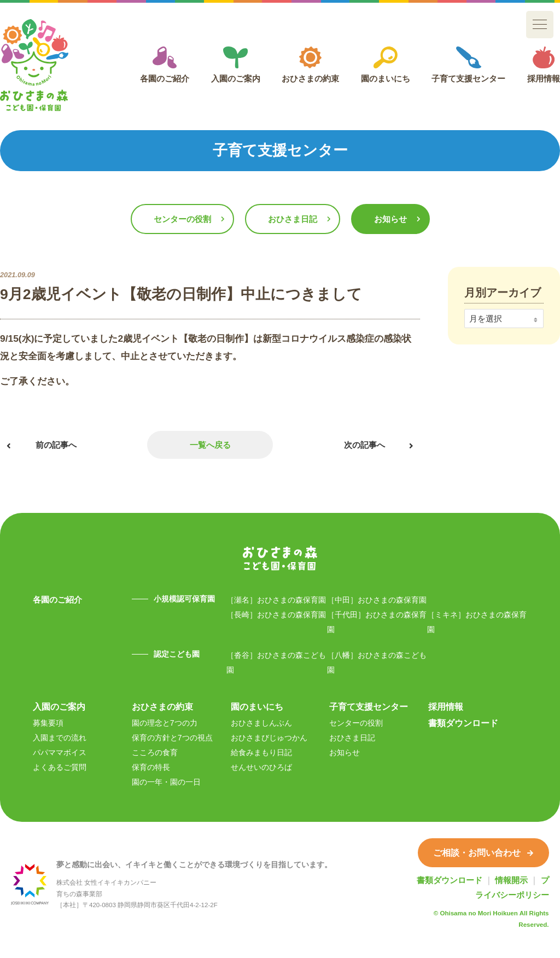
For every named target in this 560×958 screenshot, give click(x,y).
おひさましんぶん (261, 723)
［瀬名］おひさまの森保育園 (276, 600)
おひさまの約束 (310, 65)
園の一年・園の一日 (166, 782)
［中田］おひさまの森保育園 (377, 600)
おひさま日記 (293, 219)
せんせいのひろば (261, 767)
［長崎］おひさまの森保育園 (276, 615)
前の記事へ (56, 445)
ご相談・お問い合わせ (483, 852)
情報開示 (511, 880)
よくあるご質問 (60, 767)
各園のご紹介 (165, 65)
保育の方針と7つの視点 (172, 738)
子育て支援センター (468, 65)
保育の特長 (151, 767)
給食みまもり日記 (261, 752)
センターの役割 (182, 219)
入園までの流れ (60, 738)
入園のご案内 (236, 65)
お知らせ (390, 219)
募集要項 (48, 723)
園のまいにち (386, 65)
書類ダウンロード (463, 723)
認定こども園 (177, 654)
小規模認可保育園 (184, 599)
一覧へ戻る (210, 445)
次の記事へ (364, 445)
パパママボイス (60, 752)
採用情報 (544, 65)
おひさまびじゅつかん (269, 738)
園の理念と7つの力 (165, 723)
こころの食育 (155, 752)
